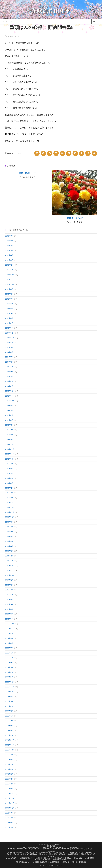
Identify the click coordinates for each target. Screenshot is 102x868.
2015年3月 (9, 318)
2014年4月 (9, 372)
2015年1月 (9, 328)
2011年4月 (9, 546)
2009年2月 (9, 672)
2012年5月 (9, 483)
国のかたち (43, 854)
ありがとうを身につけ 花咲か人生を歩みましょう (24, 849)
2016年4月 (9, 255)
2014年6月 (9, 362)
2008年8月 (9, 701)
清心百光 (37, 859)
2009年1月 (9, 677)
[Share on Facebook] (43, 153)
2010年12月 (10, 566)
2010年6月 (9, 595)
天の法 (9, 854)
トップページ (43, 845)
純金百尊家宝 (55, 862)
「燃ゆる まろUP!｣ (75, 218)
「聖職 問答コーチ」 (27, 173)
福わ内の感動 (78, 858)
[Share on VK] (69, 153)
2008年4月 (9, 721)
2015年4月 (9, 313)
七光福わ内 (59, 858)
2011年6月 (9, 536)
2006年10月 (10, 808)
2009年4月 (9, 663)
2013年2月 (9, 439)
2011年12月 (10, 507)
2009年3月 (9, 667)
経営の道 (62, 854)
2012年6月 (9, 478)
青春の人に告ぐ (48, 847)
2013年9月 (9, 405)
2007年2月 (9, 789)
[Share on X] (37, 153)
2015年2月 (9, 323)
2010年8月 (9, 585)
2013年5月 (9, 425)
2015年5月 (9, 309)
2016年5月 (9, 250)
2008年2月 (9, 730)
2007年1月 (9, 794)
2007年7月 (9, 764)
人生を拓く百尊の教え (60, 859)
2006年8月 (9, 818)
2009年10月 (10, 633)
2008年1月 (9, 735)
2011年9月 (9, 522)
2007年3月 (9, 784)
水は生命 (89, 853)
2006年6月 (9, 827)
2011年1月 (9, 561)
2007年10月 (10, 750)
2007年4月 (9, 779)
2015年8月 (9, 294)
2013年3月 (9, 435)
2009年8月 (9, 643)
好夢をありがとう (61, 847)
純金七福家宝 (89, 858)
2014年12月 (10, 333)
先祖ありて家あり (61, 853)
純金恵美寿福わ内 (26, 858)
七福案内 (68, 858)
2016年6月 (9, 245)
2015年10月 (10, 284)
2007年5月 (9, 774)
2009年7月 (9, 648)
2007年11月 (10, 745)
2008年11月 (10, 687)
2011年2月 (9, 556)
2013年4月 (9, 430)
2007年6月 (9, 769)
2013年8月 (9, 410)
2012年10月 (10, 459)
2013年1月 (9, 444)
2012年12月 (10, 449)
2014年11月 (10, 338)
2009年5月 (9, 658)
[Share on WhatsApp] (94, 153)
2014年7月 (9, 357)
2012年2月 (9, 498)
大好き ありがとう (77, 853)
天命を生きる (18, 854)
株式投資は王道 (73, 854)
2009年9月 (9, 638)
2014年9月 (9, 347)
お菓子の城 (65, 862)
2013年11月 (10, 396)
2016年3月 (9, 260)
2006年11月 (10, 803)
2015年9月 (9, 289)
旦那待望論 (74, 847)
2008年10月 (10, 692)
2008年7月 (9, 706)
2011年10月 (10, 517)
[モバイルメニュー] (8, 21)
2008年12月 (10, 682)
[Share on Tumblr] (82, 153)
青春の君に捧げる (47, 853)
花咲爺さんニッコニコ (15, 853)
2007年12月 (10, 740)
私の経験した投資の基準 (61, 849)
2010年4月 (9, 604)
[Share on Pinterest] (50, 153)
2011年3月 (9, 551)
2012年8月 (9, 469)
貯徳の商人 (47, 849)
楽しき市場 (53, 854)
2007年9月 (9, 755)
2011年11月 (10, 512)
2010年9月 (9, 580)
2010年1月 (9, 619)
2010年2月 (9, 614)
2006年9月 (9, 813)
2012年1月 (9, 502)
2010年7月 (9, 590)
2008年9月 (9, 697)
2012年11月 (10, 454)
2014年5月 (9, 367)
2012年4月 (9, 488)
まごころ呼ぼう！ (12, 858)
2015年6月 (9, 304)
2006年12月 (10, 798)
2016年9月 (9, 236)
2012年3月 (9, 493)
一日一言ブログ (56, 845)
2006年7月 (9, 823)
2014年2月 (9, 381)
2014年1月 (9, 386)
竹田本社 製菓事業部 (79, 862)
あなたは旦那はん (31, 854)
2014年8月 (9, 352)
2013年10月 (10, 401)
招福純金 (51, 857)
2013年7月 (9, 415)
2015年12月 (10, 275)
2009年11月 (10, 629)
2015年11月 (10, 279)
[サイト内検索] (94, 22)
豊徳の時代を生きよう (88, 854)
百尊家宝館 (47, 859)
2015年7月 (9, 299)
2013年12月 (10, 391)
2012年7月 (9, 473)
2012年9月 (9, 464)
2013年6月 (9, 420)
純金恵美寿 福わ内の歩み (44, 858)
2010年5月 (9, 599)
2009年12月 (10, 624)
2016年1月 (9, 270)
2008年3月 (9, 726)
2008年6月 (9, 711)
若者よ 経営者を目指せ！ (31, 847)
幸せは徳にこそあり (79, 849)
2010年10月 (10, 575)
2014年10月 (10, 342)
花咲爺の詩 (51, 851)
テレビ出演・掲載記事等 (40, 862)
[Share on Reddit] (75, 153)
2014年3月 (9, 376)
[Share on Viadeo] (88, 153)
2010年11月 (10, 570)
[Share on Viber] (62, 153)
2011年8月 (9, 527)
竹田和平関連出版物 (22, 862)
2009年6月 (9, 653)
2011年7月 (9, 532)
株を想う (91, 849)
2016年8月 (9, 241)
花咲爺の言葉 (51, 846)
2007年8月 (9, 760)
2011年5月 (9, 541)
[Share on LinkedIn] (56, 153)
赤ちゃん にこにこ (32, 853)
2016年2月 (9, 265)
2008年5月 (9, 716)
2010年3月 (9, 609)
